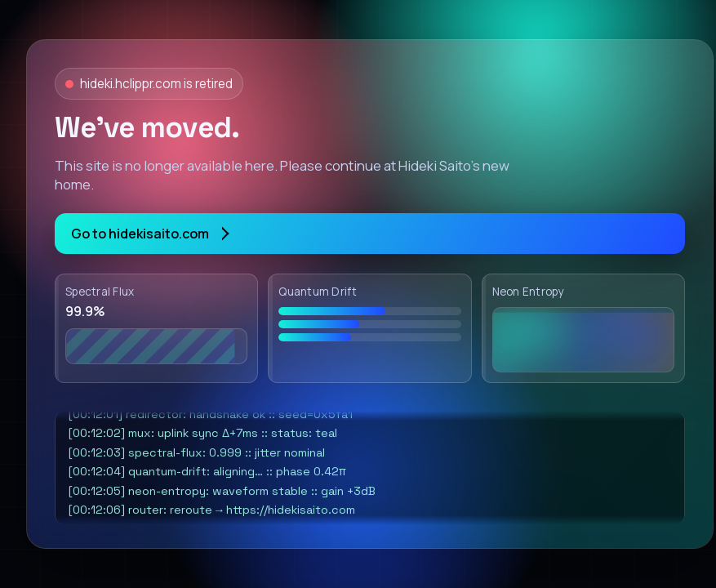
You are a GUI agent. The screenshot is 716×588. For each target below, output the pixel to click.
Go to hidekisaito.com (150, 234)
